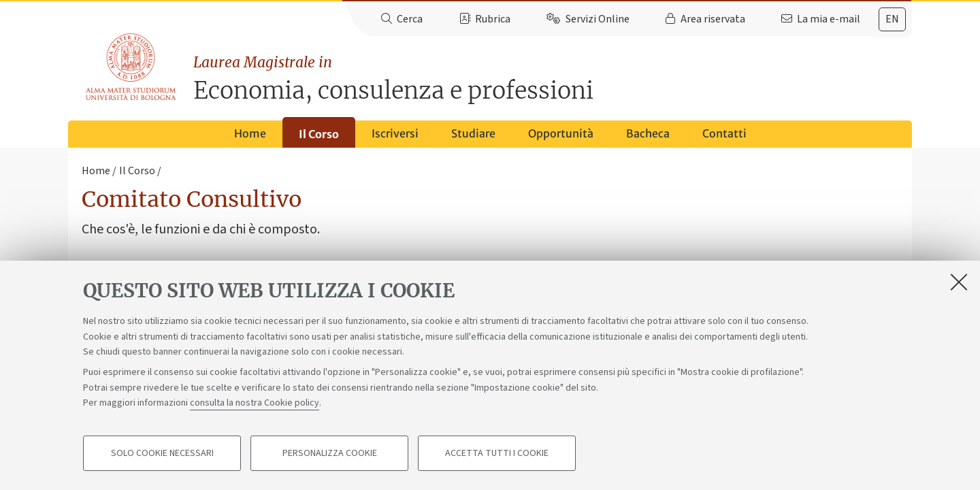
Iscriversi (395, 133)
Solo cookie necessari (162, 453)
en (892, 19)
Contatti (724, 133)
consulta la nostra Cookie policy (255, 403)
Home (250, 133)
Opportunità (561, 133)
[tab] (892, 19)
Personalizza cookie (330, 453)
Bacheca (648, 133)
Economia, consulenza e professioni (553, 79)
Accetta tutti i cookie (497, 453)
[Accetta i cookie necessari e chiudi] (959, 282)
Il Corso (319, 134)
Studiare (473, 133)
